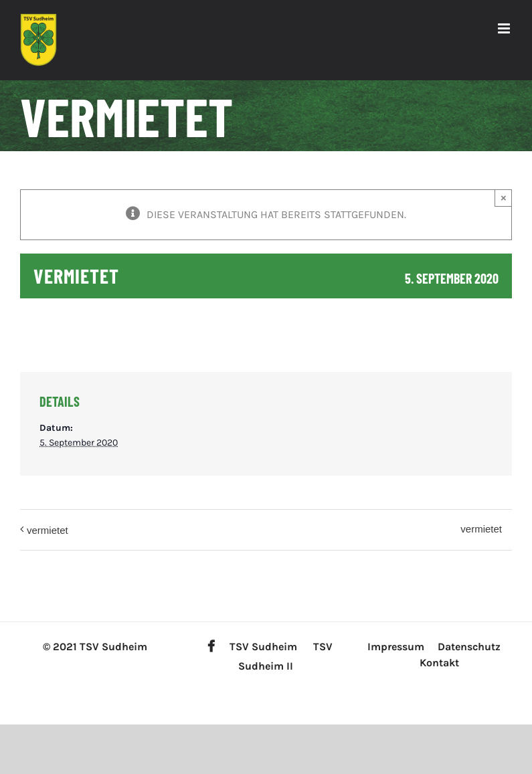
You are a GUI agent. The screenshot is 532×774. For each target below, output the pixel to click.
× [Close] (504, 198)
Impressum (396, 647)
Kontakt (439, 663)
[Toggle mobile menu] (505, 28)
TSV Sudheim (263, 647)
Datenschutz (469, 647)
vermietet (48, 530)
